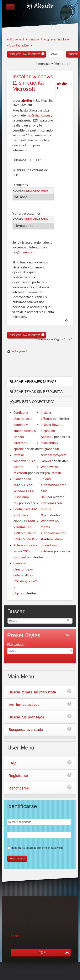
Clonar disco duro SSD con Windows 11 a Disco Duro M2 (24, 491)
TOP (42, 953)
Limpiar (16, 935)
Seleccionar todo (36, 191)
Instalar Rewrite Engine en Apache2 (52, 431)
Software (34, 39)
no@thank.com (39, 115)
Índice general (16, 39)
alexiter (27, 101)
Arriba (66, 320)
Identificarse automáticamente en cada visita (37, 848)
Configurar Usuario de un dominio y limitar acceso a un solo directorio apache (25, 431)
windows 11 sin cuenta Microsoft (33, 83)
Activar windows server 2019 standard (25, 551)
